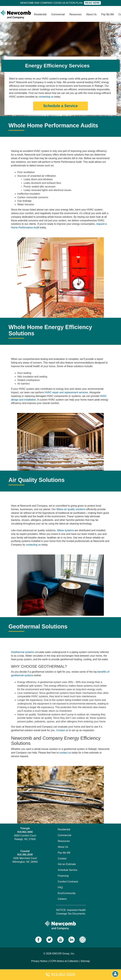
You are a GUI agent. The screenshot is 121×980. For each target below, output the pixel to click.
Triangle (25, 828)
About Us (91, 14)
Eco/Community (67, 893)
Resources (75, 14)
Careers (62, 899)
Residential (40, 14)
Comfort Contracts (68, 882)
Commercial (58, 14)
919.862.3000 (60, 975)
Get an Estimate (67, 864)
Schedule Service (68, 870)
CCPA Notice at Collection (64, 961)
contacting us (46, 97)
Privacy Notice (39, 961)
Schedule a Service (61, 106)
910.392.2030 (25, 855)
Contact (62, 859)
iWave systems (65, 530)
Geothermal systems (23, 652)
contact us (65, 753)
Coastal (25, 851)
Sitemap (85, 961)
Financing (63, 876)
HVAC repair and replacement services (66, 392)
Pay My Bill (108, 14)
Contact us (62, 730)
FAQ (60, 887)
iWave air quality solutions (71, 509)
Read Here (92, 3)
